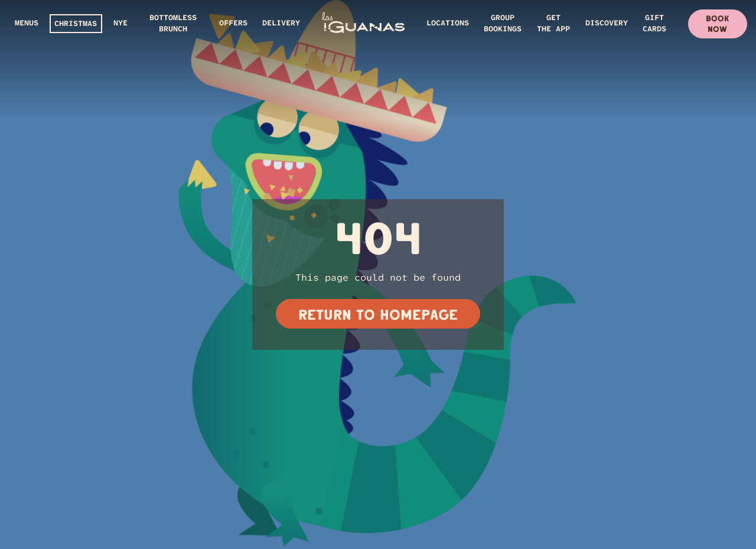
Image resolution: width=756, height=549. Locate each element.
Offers (233, 23)
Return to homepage (378, 314)
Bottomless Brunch (173, 23)
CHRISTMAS (76, 23)
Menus (27, 23)
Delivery (281, 23)
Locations (448, 23)
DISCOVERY (607, 23)
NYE (120, 23)
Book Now (717, 24)
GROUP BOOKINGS (503, 23)
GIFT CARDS (654, 23)
